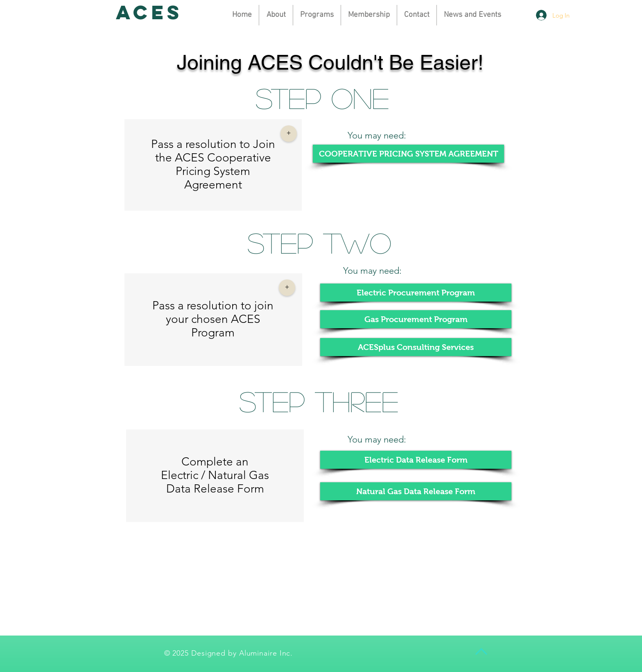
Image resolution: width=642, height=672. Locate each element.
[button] (369, 15)
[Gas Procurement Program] (416, 319)
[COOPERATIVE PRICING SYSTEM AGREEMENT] (408, 154)
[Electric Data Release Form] (416, 460)
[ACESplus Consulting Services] (416, 347)
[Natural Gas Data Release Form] (416, 491)
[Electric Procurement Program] (416, 293)
